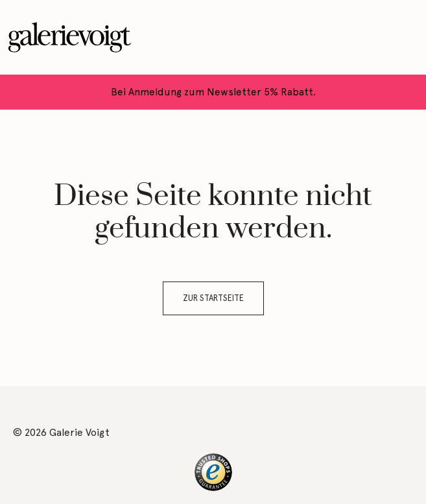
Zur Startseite (213, 298)
